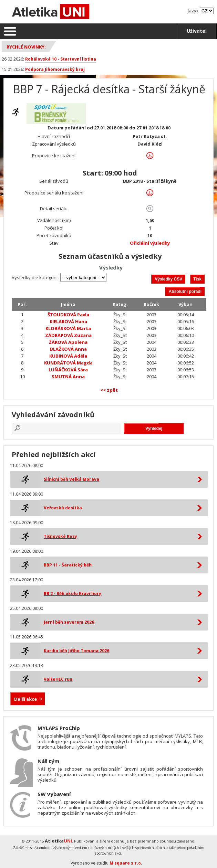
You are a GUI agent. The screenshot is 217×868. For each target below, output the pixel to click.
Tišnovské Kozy (60, 536)
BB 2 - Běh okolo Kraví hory (73, 594)
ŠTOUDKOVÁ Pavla (68, 315)
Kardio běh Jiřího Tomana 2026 (76, 651)
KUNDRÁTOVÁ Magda (68, 363)
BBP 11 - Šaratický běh (68, 565)
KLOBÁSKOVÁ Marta (68, 328)
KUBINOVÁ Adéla (68, 356)
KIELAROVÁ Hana (68, 321)
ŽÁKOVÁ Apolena (68, 342)
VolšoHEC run (58, 679)
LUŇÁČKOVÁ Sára (68, 370)
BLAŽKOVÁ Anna (68, 349)
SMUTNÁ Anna (68, 377)
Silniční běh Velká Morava (71, 479)
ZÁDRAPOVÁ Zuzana (68, 335)
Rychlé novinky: (26, 47)
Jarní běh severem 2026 (69, 622)
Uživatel (197, 31)
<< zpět (109, 390)
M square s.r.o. (126, 863)
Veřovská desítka (63, 508)
